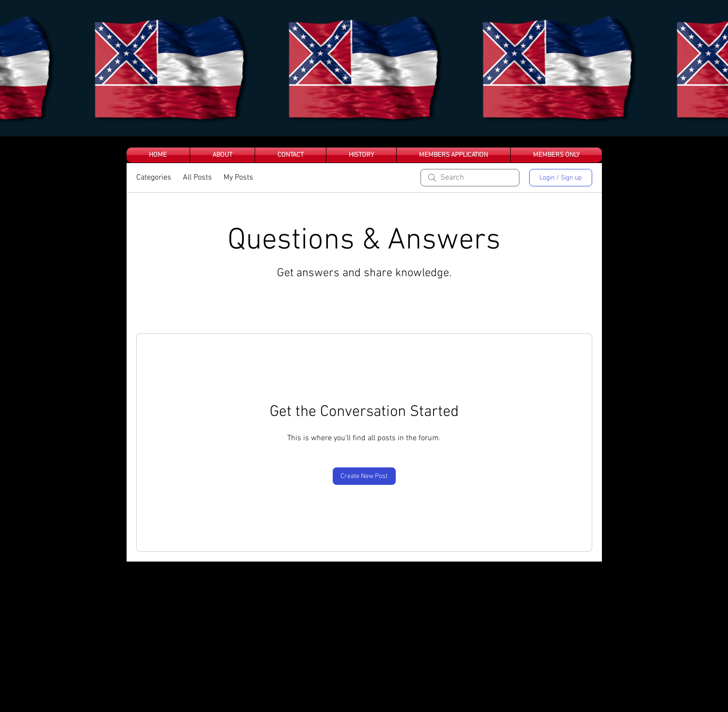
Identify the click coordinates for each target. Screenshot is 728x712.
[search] (470, 178)
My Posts (238, 178)
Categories (154, 178)
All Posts (197, 178)
